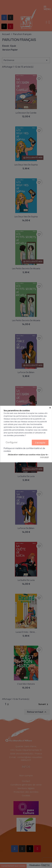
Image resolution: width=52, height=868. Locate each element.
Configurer (12, 442)
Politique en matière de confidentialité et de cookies (24, 450)
